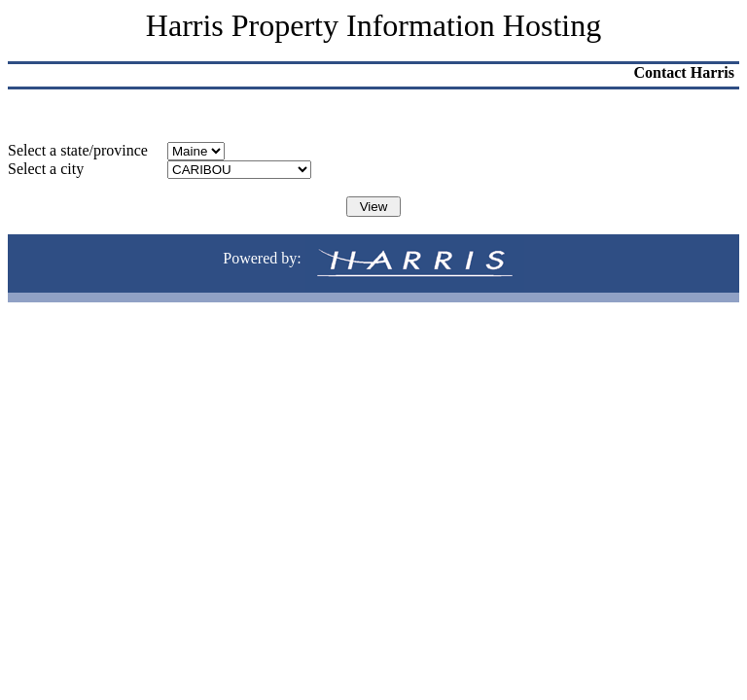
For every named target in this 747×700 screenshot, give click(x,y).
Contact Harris (684, 72)
